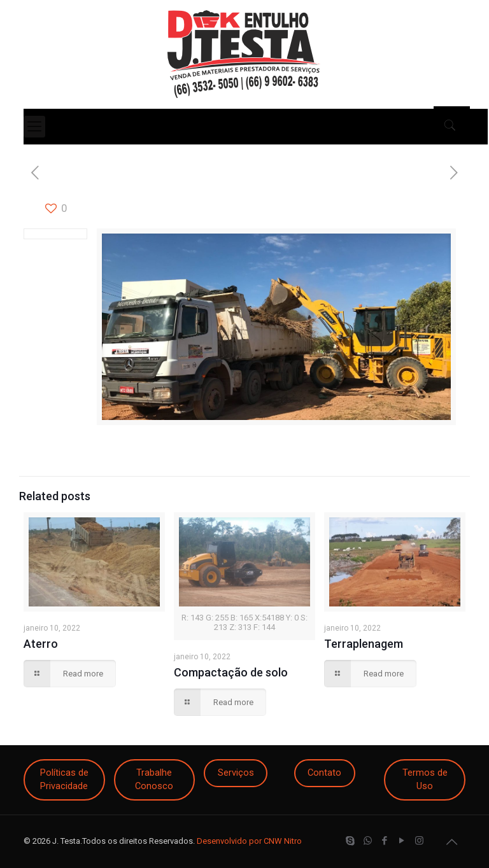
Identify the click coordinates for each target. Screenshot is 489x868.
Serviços (236, 773)
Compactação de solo (231, 672)
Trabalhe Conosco (154, 779)
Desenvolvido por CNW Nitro (249, 841)
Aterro (41, 644)
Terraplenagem (364, 644)
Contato (324, 773)
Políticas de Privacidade (64, 779)
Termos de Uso (425, 779)
